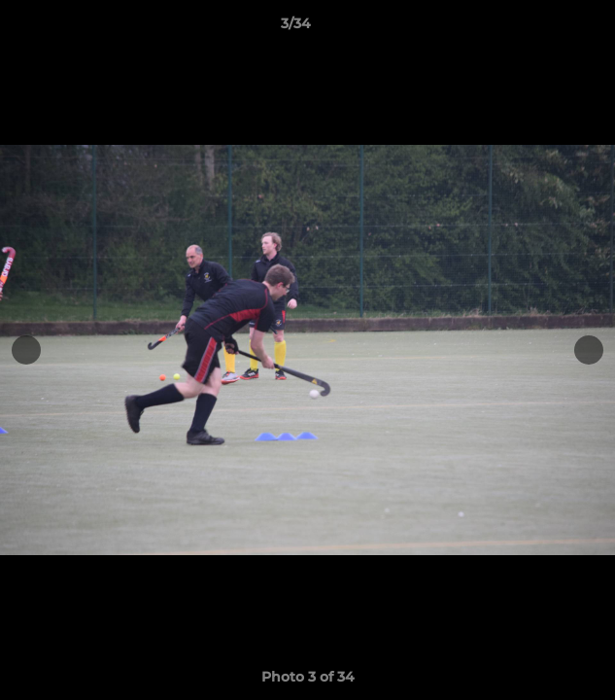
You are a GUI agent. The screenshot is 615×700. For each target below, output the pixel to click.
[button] (545, 28)
